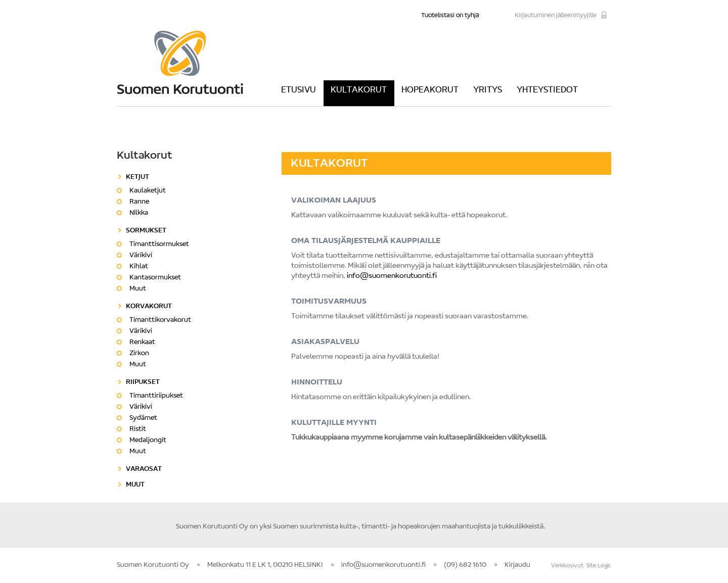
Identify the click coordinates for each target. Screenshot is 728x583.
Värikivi (141, 256)
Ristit (138, 429)
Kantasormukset (155, 278)
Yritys (488, 90)
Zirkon (139, 354)
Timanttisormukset (159, 245)
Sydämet (143, 418)
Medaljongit (148, 441)
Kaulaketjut (148, 191)
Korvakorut (149, 307)
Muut (138, 289)
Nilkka (139, 213)
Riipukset (143, 382)
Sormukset (146, 231)
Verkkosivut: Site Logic (581, 566)
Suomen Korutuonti (180, 62)
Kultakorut (359, 90)
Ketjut (138, 177)
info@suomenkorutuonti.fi (392, 276)
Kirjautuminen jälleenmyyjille (556, 15)
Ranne (139, 202)
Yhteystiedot (547, 90)
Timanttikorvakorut (160, 320)
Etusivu (299, 90)
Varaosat (144, 469)
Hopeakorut (430, 90)
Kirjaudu (517, 565)
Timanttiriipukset (156, 396)
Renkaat (142, 343)
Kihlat (139, 267)
